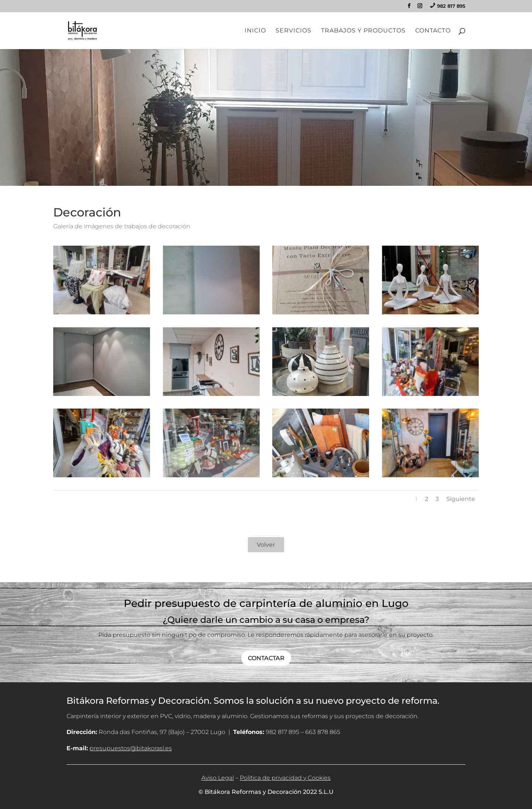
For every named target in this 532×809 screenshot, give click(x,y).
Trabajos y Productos (363, 31)
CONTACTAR (266, 658)
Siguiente (461, 499)
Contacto (433, 31)
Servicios (294, 31)
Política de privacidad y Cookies (285, 778)
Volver (266, 545)
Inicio (255, 31)
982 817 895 (282, 732)
